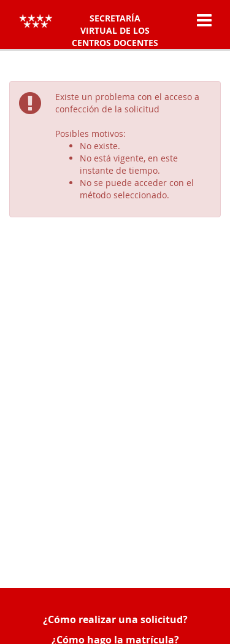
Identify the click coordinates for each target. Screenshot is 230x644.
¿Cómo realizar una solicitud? (115, 619)
